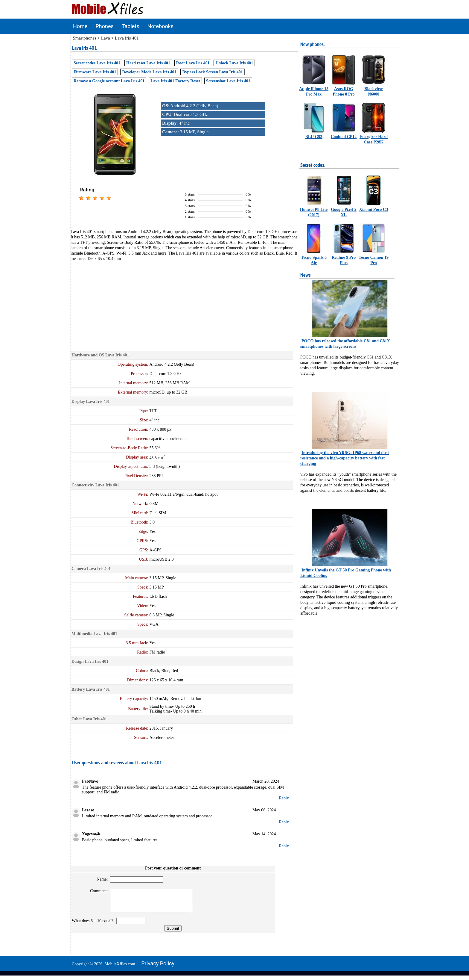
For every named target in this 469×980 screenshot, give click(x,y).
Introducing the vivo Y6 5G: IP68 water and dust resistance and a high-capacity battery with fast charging (345, 458)
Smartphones (85, 38)
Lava (106, 38)
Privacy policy (158, 968)
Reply (284, 798)
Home (80, 26)
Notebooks (161, 26)
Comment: (96, 891)
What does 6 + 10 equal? (94, 925)
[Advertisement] (184, 303)
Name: (99, 879)
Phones (104, 26)
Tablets (131, 26)
